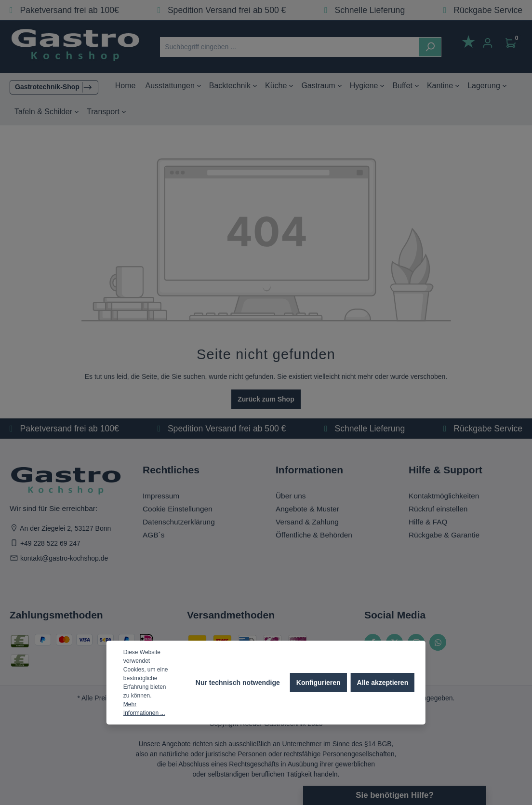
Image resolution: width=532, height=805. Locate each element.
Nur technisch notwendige (238, 683)
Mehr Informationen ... (144, 709)
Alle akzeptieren (383, 683)
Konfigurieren (319, 683)
